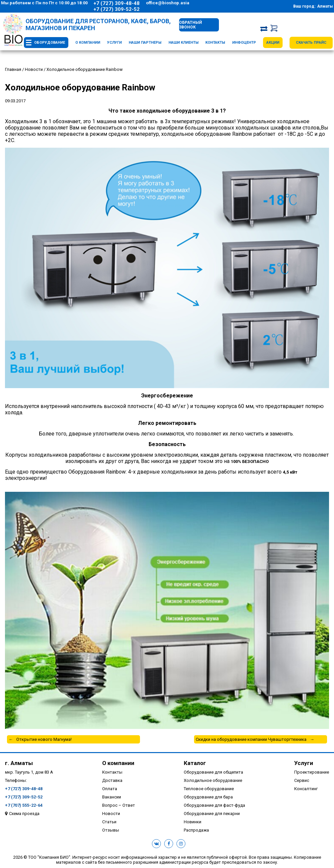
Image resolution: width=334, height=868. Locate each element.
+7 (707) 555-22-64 (24, 805)
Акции (273, 43)
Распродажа (196, 830)
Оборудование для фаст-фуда (214, 805)
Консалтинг (306, 789)
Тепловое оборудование (209, 789)
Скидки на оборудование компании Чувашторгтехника (251, 739)
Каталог (195, 763)
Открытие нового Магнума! (44, 739)
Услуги (114, 43)
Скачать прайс (311, 43)
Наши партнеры (145, 43)
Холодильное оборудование (213, 780)
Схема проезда (24, 814)
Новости (111, 814)
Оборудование (50, 43)
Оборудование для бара (208, 797)
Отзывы (111, 830)
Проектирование (312, 772)
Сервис (302, 780)
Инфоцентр (244, 43)
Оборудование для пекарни (212, 814)
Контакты (215, 43)
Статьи (109, 822)
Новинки (193, 822)
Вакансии (112, 797)
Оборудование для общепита (213, 772)
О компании (88, 43)
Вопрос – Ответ (119, 805)
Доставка (112, 780)
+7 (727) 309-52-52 (117, 9)
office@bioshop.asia (168, 3)
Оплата (110, 789)
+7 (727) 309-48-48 (117, 3)
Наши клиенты (184, 43)
